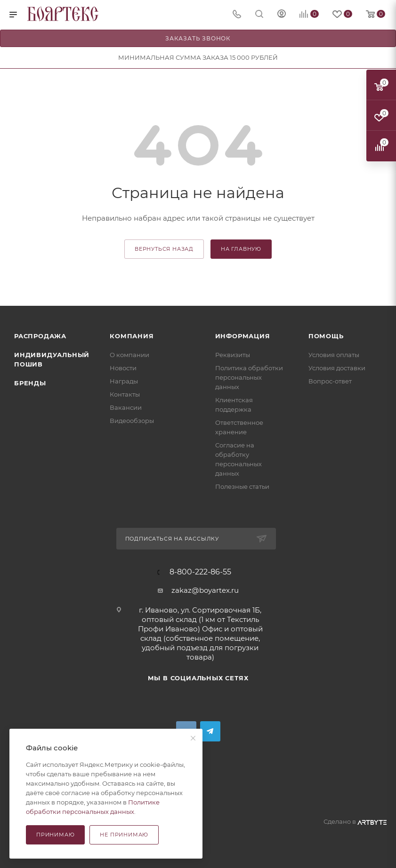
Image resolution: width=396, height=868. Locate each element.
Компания (132, 336)
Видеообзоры (132, 421)
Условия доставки (337, 368)
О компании (129, 355)
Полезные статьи (242, 486)
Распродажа (40, 336)
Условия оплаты (334, 355)
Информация (243, 336)
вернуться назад (164, 249)
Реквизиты (233, 355)
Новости (123, 368)
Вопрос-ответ (330, 381)
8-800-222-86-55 (200, 572)
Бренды (30, 383)
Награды (124, 381)
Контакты (125, 394)
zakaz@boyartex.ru (205, 590)
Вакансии (126, 407)
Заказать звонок (198, 38)
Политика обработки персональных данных (249, 377)
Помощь (326, 336)
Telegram (210, 731)
